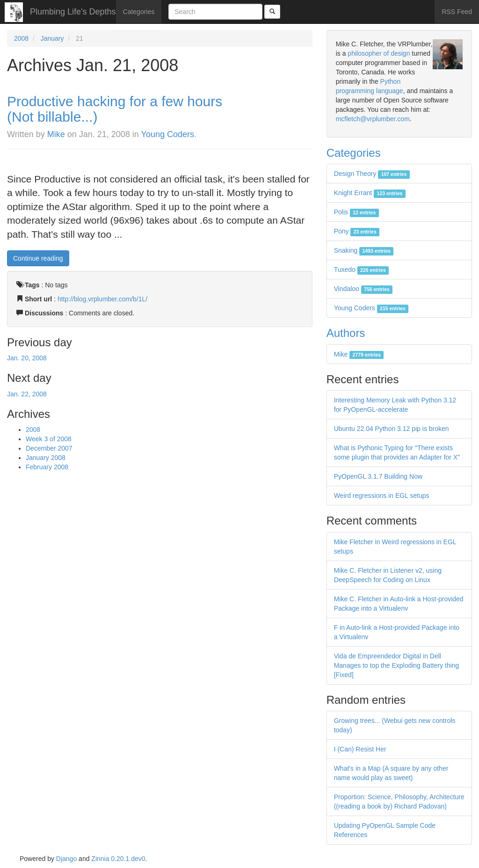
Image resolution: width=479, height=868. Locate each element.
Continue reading (38, 258)
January (52, 38)
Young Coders (168, 134)
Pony (357, 231)
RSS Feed (457, 12)
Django (66, 859)
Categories (139, 12)
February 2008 (47, 467)
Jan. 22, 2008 (27, 394)
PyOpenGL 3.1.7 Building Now (378, 476)
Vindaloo (363, 289)
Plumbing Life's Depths (73, 12)
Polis (356, 212)
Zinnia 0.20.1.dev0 (118, 859)
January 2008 (46, 458)
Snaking (364, 250)
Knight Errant (370, 193)
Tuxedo (362, 270)
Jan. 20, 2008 (27, 358)
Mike (56, 134)
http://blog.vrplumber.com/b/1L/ (102, 299)
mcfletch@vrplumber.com (373, 119)
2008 (21, 38)
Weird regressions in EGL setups (382, 496)
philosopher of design (379, 53)
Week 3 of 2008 (49, 439)
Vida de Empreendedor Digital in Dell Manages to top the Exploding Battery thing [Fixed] (397, 665)
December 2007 (49, 448)
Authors (346, 333)
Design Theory (372, 174)
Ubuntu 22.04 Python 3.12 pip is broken (392, 429)
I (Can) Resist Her (360, 749)
